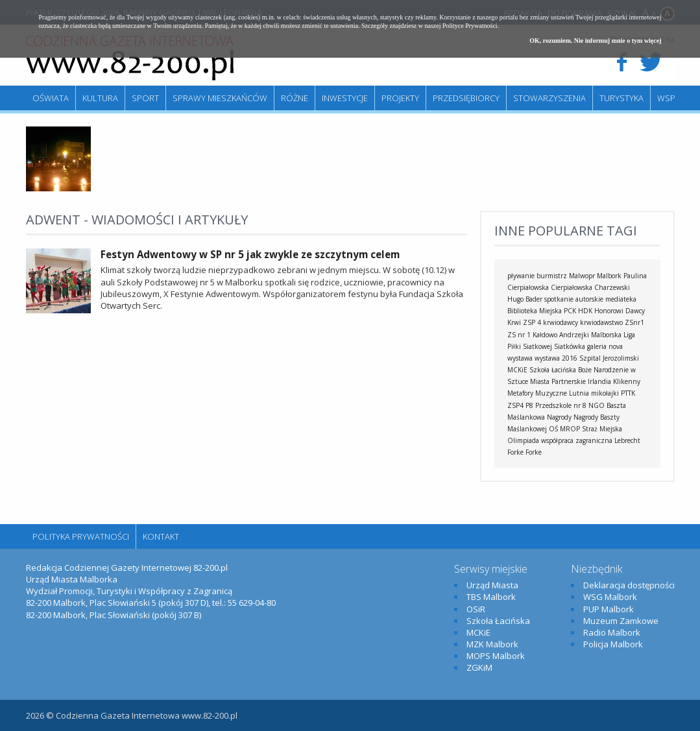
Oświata (51, 98)
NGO (597, 405)
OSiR (476, 609)
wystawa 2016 (556, 358)
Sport (145, 98)
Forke (534, 452)
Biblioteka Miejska (535, 311)
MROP (570, 429)
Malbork (609, 276)
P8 (529, 405)
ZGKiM (479, 667)
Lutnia (579, 393)
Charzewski (612, 287)
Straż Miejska (602, 429)
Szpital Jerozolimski (609, 358)
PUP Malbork (609, 609)
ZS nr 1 (519, 335)
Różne (295, 98)
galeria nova (605, 346)
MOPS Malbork (496, 656)
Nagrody (559, 417)
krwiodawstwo (601, 322)
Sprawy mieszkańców (220, 98)
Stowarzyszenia (549, 98)
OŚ (553, 429)
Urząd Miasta (492, 585)
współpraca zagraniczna (577, 440)
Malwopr (582, 276)
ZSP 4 (532, 322)
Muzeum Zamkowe (621, 621)
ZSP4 (515, 405)
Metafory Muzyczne (537, 393)
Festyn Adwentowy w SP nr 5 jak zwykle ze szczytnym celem (250, 254)
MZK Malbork (492, 644)
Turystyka (622, 98)
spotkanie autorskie (574, 299)
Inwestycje (345, 98)
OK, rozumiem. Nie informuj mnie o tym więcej (595, 41)
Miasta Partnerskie (558, 381)
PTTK (628, 393)
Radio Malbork (612, 632)
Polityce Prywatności (470, 26)
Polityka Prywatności (81, 536)
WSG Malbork (610, 597)
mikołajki (605, 393)
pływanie (521, 276)
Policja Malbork (613, 644)
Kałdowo (545, 335)
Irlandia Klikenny (614, 381)
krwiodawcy (561, 322)
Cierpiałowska (572, 287)
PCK (570, 311)
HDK (585, 311)
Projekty (400, 98)
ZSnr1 (634, 322)
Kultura (100, 98)
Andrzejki (574, 335)
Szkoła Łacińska (553, 370)
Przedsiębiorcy (466, 98)
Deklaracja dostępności (629, 585)
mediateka (621, 299)
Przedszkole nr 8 (561, 405)
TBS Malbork (491, 597)
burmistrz (552, 276)
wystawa (520, 358)
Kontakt (161, 536)
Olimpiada (523, 440)
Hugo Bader (525, 299)
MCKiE (517, 370)
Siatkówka (570, 346)
